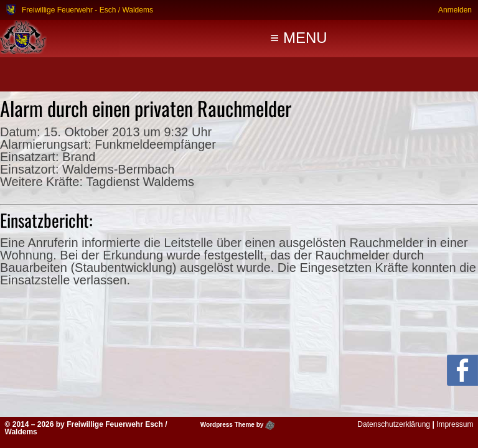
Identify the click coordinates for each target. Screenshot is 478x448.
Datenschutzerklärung (394, 424)
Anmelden (455, 10)
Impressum (455, 424)
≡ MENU (298, 38)
